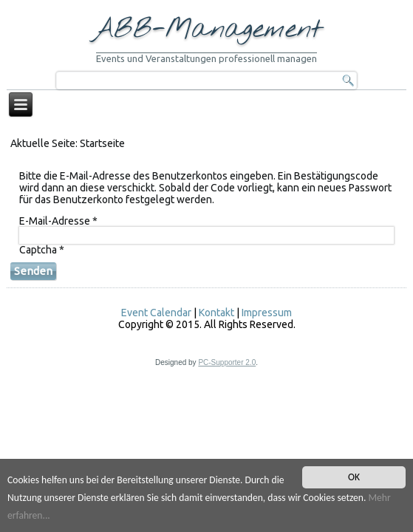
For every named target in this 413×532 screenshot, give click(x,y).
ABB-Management (207, 30)
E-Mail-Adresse (58, 221)
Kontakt (216, 313)
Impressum (267, 313)
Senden (33, 271)
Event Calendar (156, 313)
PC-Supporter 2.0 (227, 362)
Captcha (42, 250)
